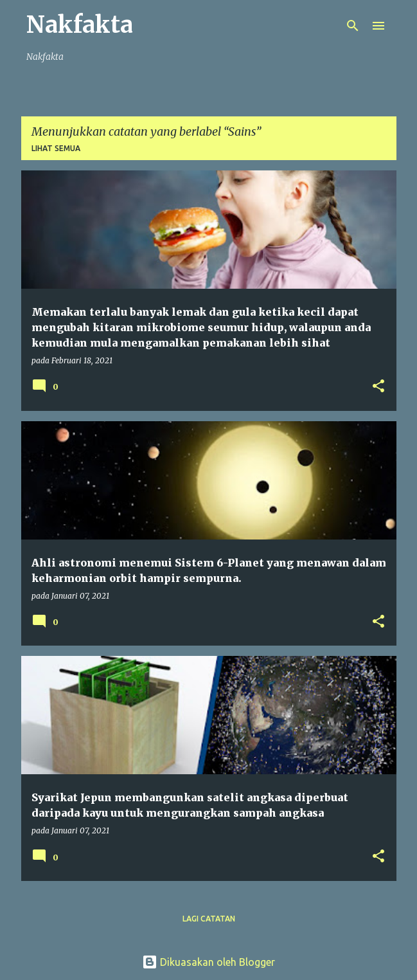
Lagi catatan (209, 919)
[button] (378, 387)
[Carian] (353, 26)
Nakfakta (80, 25)
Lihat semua (56, 148)
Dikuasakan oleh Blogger (208, 962)
